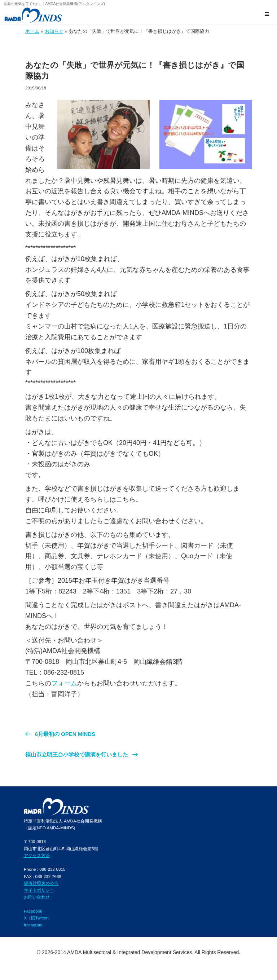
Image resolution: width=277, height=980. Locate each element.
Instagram (33, 925)
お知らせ (54, 31)
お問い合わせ (37, 897)
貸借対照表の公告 (41, 883)
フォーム (64, 683)
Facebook (33, 911)
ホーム (32, 31)
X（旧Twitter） (38, 918)
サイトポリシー (39, 890)
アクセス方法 (37, 855)
